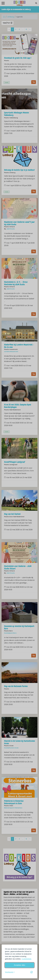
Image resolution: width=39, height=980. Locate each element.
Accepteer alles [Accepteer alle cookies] (19, 965)
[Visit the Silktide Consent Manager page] (32, 972)
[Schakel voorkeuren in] (10, 972)
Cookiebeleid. (27, 959)
